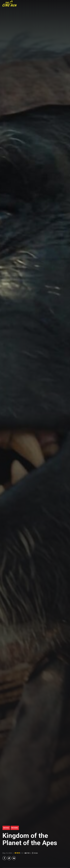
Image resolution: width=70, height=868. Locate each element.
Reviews (15, 828)
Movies (6, 828)
